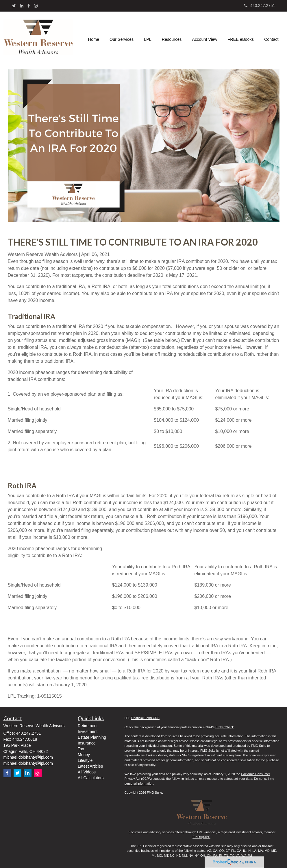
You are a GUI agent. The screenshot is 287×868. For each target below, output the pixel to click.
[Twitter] (14, 6)
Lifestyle (85, 760)
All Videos (87, 772)
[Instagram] (36, 6)
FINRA (197, 837)
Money (84, 755)
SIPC (207, 837)
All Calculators (91, 778)
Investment (88, 731)
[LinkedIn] (22, 6)
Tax (81, 749)
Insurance (87, 743)
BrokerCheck (225, 727)
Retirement (88, 726)
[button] (122, 39)
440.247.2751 (260, 5)
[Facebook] (29, 6)
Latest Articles (90, 766)
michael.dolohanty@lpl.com (28, 757)
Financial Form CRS (145, 718)
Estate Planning (92, 737)
